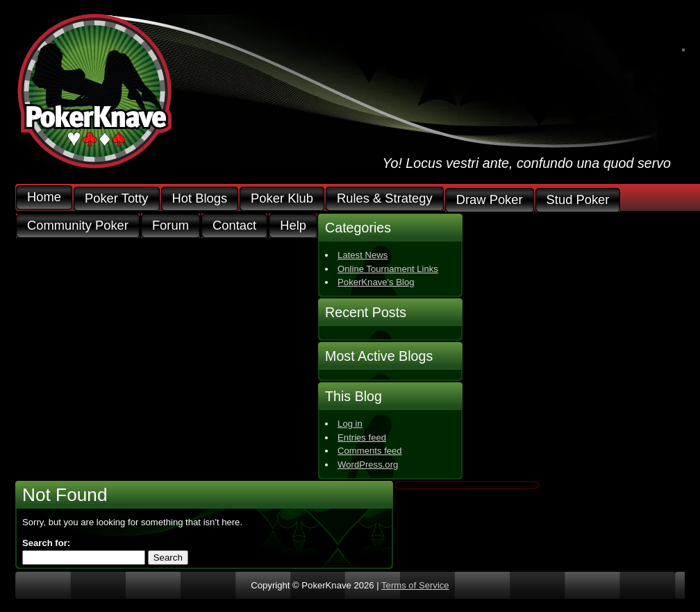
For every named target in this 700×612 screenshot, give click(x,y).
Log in (350, 424)
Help (293, 226)
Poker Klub (282, 199)
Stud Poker (578, 200)
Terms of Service (415, 585)
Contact (234, 226)
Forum (170, 226)
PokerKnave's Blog (376, 282)
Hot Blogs (200, 199)
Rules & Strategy (385, 199)
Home (44, 197)
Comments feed (370, 451)
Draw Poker (490, 200)
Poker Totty (117, 199)
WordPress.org (368, 465)
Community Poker (78, 226)
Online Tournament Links (388, 269)
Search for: (46, 543)
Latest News (362, 255)
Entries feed (362, 437)
